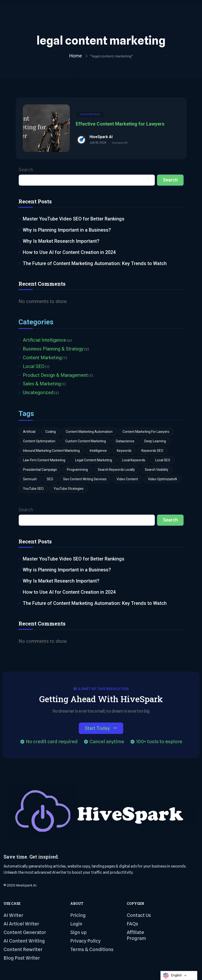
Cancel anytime (107, 742)
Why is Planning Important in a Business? (67, 230)
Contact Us (139, 916)
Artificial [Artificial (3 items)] (29, 432)
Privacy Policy (85, 942)
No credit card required (52, 742)
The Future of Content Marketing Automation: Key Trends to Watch (95, 264)
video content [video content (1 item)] (127, 480)
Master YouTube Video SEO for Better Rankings (74, 219)
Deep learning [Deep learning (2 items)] (155, 442)
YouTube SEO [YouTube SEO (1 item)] (33, 489)
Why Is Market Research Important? (61, 241)
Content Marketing (90, 114)
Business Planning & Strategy (53, 349)
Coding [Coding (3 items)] (51, 432)
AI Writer (13, 916)
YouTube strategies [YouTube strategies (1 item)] (69, 489)
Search (26, 170)
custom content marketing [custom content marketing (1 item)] (86, 442)
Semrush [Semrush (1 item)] (30, 480)
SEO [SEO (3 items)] (50, 480)
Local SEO (34, 367)
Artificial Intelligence (44, 341)
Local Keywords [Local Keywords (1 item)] (134, 461)
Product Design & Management (55, 376)
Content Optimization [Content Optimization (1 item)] (39, 442)
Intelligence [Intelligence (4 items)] (98, 451)
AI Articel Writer (21, 925)
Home (75, 56)
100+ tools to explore (159, 742)
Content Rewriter (23, 950)
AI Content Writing (24, 942)
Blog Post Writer (22, 959)
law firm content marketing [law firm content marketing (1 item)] (44, 461)
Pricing (78, 916)
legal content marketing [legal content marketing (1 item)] (94, 461)
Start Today (101, 729)
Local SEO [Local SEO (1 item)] (163, 461)
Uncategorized (38, 393)
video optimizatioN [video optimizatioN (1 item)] (162, 480)
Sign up (78, 933)
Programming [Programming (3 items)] (77, 470)
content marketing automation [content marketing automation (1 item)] (89, 432)
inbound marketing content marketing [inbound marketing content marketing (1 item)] (51, 451)
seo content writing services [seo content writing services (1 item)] (85, 480)
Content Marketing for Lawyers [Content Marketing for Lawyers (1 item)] (146, 432)
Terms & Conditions (92, 950)
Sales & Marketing (42, 384)
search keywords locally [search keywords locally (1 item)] (116, 470)
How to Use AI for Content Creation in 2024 (69, 252)
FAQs (132, 925)
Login (76, 925)
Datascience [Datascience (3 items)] (125, 442)
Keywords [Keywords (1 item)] (124, 451)
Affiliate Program (136, 936)
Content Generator (25, 933)
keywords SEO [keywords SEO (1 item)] (152, 451)
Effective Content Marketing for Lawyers (120, 124)
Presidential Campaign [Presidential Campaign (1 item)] (40, 470)
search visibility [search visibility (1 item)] (157, 470)
